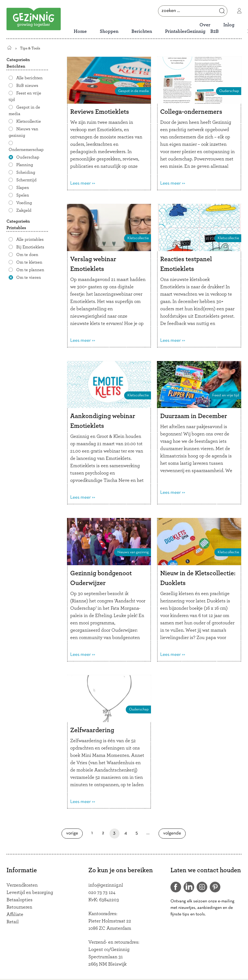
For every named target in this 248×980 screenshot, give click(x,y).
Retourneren (19, 907)
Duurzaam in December (194, 416)
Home (80, 31)
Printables (176, 31)
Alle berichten (29, 78)
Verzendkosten (22, 885)
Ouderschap (28, 157)
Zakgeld (24, 210)
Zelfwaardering (92, 730)
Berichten (142, 31)
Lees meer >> (83, 183)
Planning (25, 165)
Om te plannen (30, 270)
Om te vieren (29, 277)
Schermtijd (26, 180)
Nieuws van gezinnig (23, 132)
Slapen (23, 188)
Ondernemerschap (26, 150)
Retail (13, 922)
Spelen (23, 195)
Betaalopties (20, 900)
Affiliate (15, 915)
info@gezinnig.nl (106, 885)
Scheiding (26, 172)
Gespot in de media (24, 110)
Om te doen (27, 255)
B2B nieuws (27, 86)
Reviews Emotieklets (100, 112)
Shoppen (109, 31)
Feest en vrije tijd (25, 96)
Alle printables (30, 239)
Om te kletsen (29, 262)
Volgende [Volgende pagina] (174, 833)
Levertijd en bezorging (30, 893)
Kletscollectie (29, 121)
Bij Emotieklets (30, 247)
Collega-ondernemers (191, 112)
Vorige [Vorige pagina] (74, 833)
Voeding (24, 203)
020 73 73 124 (102, 893)
